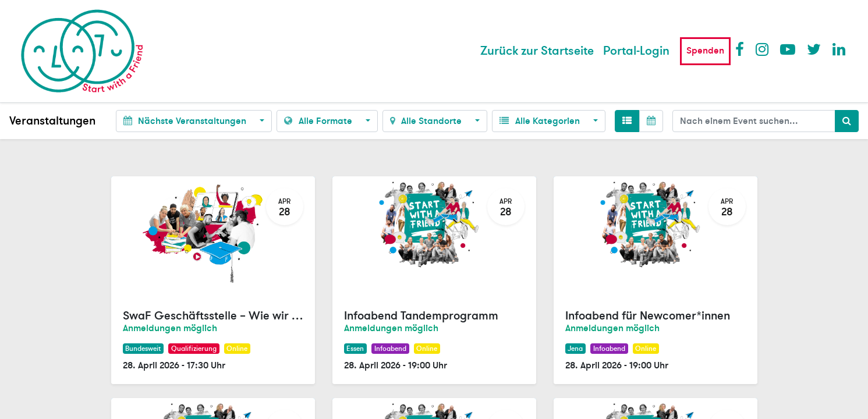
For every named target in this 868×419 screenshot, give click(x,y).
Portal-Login (636, 51)
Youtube (787, 49)
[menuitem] (537, 51)
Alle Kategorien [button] (541, 121)
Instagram (763, 49)
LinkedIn (839, 49)
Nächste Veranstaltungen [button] (186, 121)
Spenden (705, 51)
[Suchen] (847, 121)
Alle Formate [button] (319, 121)
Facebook (742, 49)
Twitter (814, 49)
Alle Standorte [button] (427, 121)
